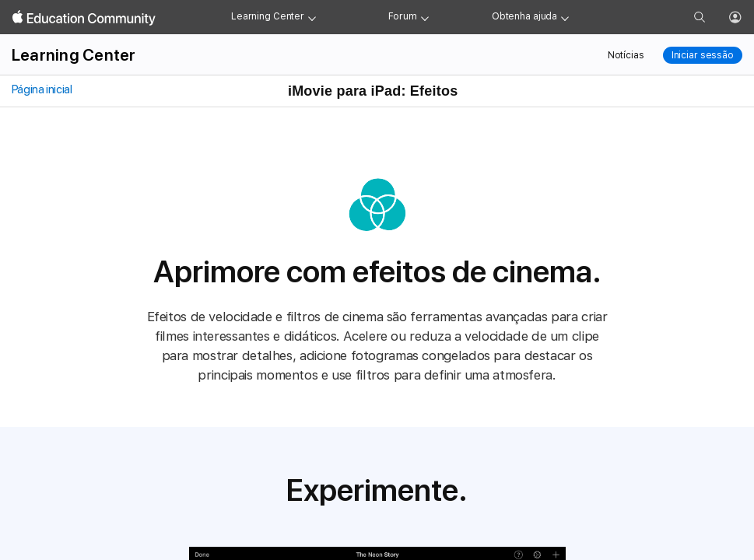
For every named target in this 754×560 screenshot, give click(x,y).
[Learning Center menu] (312, 17)
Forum (403, 16)
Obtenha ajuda (524, 16)
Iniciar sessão (703, 55)
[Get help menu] (565, 17)
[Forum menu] (425, 17)
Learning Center (268, 16)
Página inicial (40, 89)
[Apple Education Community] (84, 18)
